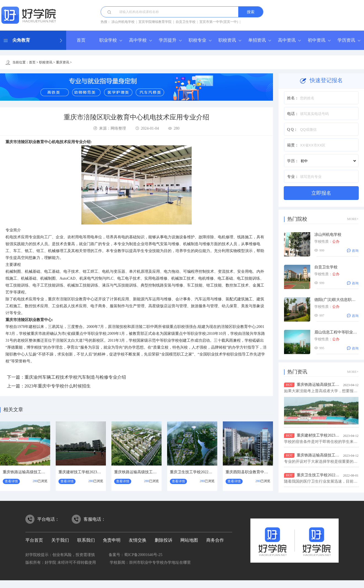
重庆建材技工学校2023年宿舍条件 (87, 472)
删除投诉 (164, 540)
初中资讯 (317, 40)
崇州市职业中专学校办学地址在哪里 (160, 562)
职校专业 (197, 40)
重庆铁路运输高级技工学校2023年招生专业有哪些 (157, 472)
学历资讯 (346, 40)
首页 (81, 40)
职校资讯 (227, 40)
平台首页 (34, 540)
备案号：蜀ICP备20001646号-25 (135, 555)
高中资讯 (287, 40)
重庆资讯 (63, 62)
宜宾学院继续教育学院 (155, 22)
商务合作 (215, 540)
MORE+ (353, 219)
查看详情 (11, 481)
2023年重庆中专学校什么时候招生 (58, 386)
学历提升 (168, 40)
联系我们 (86, 540)
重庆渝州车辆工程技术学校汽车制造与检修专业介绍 (75, 377)
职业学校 (108, 40)
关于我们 (60, 540)
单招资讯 (257, 40)
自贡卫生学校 (186, 22)
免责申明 (112, 540)
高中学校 (138, 40)
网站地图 (189, 540)
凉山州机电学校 (123, 22)
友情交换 (138, 540)
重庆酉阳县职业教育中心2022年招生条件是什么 (266, 472)
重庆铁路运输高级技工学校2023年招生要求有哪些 (45, 472)
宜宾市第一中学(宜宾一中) (219, 22)
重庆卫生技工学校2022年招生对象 (199, 472)
